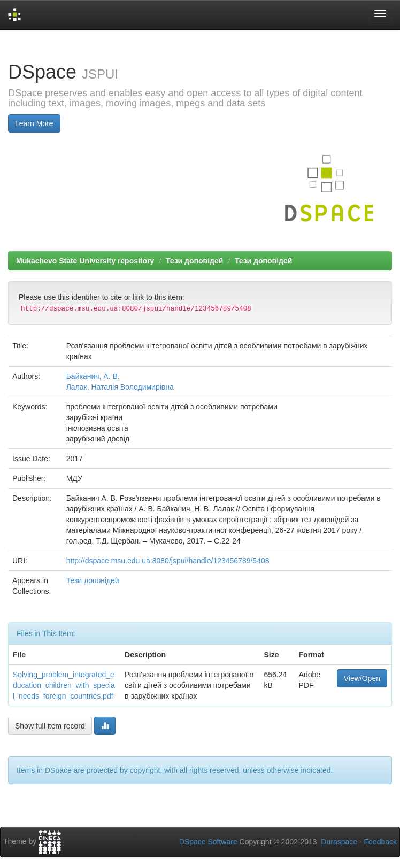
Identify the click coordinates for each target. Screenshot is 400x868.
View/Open (362, 678)
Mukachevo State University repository (85, 261)
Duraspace (339, 842)
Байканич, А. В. (93, 376)
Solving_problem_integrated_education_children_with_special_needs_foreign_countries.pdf (64, 685)
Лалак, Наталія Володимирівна (120, 387)
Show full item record (50, 726)
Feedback (380, 842)
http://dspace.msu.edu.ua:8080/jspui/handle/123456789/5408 (168, 561)
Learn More (34, 123)
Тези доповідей (194, 261)
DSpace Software (208, 842)
